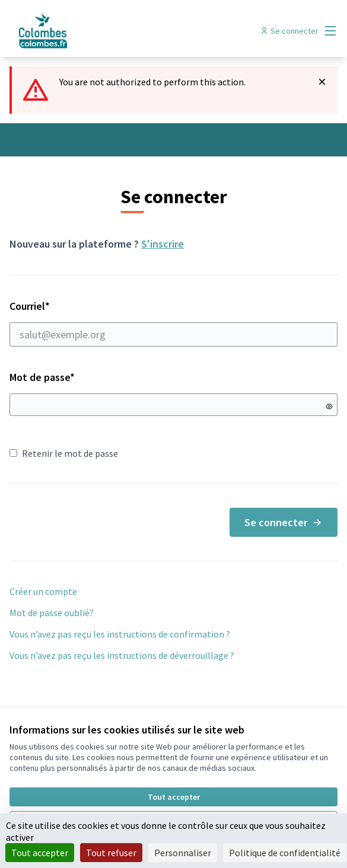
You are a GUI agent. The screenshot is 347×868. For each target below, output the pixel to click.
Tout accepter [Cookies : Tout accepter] (40, 853)
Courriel (173, 323)
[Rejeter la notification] (322, 82)
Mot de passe (42, 377)
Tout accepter (174, 797)
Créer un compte (43, 591)
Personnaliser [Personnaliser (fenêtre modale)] (183, 853)
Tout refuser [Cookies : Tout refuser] (111, 853)
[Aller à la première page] (131, 31)
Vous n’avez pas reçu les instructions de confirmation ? (120, 634)
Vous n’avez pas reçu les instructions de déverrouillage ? (122, 655)
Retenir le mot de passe (64, 453)
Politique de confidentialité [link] (285, 853)
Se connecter (284, 522)
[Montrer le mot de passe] (329, 406)
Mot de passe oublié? (52, 613)
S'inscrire (163, 244)
